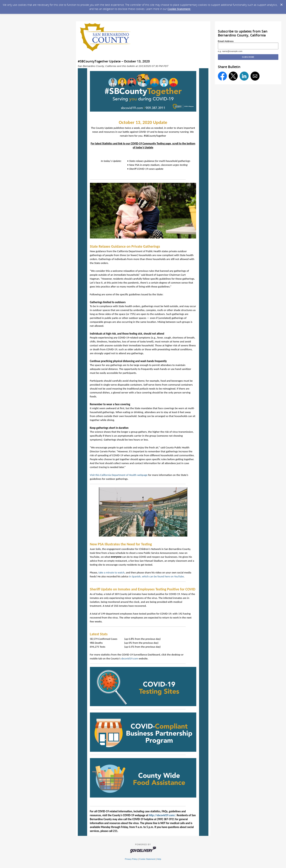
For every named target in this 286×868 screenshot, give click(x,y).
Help (159, 859)
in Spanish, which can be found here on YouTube (156, 576)
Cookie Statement (179, 9)
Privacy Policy (131, 859)
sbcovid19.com (130, 658)
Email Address (226, 41)
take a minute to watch (112, 572)
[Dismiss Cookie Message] (281, 4)
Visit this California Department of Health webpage (119, 475)
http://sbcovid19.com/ (162, 815)
